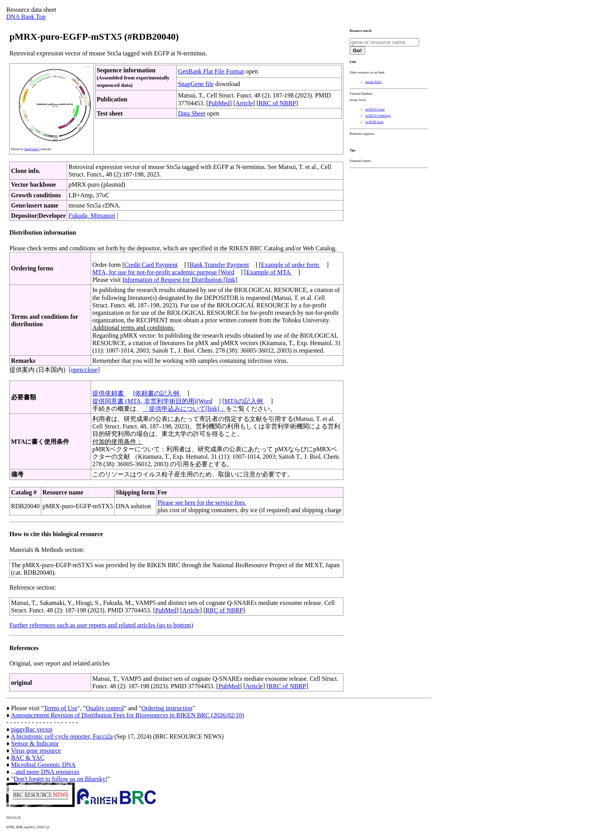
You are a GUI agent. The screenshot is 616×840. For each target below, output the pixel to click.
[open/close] (84, 370)
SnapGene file (196, 84)
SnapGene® (32, 149)
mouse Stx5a (373, 82)
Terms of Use (60, 708)
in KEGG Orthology (378, 116)
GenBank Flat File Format (211, 71)
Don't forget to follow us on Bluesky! (61, 779)
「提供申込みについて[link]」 (184, 409)
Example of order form (291, 265)
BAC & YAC (28, 758)
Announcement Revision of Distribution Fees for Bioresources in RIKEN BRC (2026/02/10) (127, 715)
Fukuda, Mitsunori (92, 216)
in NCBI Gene (374, 122)
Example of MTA (269, 272)
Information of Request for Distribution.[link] (180, 280)
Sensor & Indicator (35, 744)
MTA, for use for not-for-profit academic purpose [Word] (168, 272)
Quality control (105, 708)
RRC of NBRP (277, 103)
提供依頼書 (109, 393)
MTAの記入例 (244, 401)
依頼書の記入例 (158, 393)
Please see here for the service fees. (202, 503)
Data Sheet (192, 113)
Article (244, 103)
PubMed (219, 103)
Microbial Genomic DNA (43, 765)
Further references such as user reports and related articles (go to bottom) (101, 625)
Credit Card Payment (151, 265)
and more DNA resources (48, 772)
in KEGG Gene (375, 109)
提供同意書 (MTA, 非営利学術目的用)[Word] (157, 401)
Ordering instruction (167, 708)
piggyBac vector (32, 729)
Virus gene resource (36, 751)
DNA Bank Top (26, 17)
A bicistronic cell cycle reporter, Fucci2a (62, 736)
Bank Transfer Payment (219, 265)
